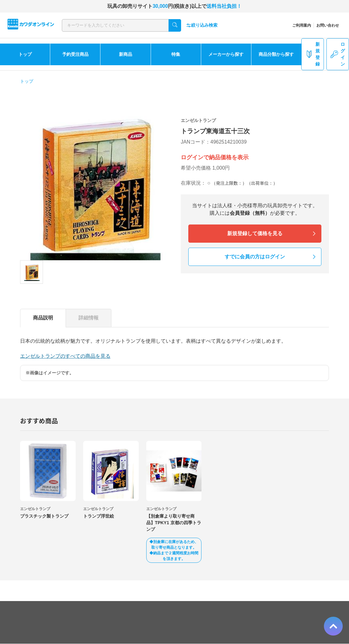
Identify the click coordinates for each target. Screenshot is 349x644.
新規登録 (313, 54)
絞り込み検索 (202, 25)
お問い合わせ (328, 25)
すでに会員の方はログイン (255, 257)
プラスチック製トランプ (44, 516)
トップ (25, 54)
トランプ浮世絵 (99, 516)
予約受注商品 (75, 54)
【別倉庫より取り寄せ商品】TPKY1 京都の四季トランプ (174, 523)
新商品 (126, 54)
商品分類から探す (276, 54)
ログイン (338, 54)
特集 (176, 54)
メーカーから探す (226, 54)
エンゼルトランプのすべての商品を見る (65, 356)
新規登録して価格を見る (255, 233)
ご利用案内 (302, 25)
